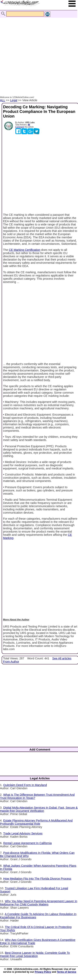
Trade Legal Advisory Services (23, 833)
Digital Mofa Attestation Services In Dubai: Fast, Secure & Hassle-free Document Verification (39, 809)
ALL (3, 100)
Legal (14, 100)
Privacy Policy (43, 972)
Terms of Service (67, 972)
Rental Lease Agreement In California (27, 843)
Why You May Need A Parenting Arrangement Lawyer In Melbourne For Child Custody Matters (39, 903)
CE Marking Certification (25, 250)
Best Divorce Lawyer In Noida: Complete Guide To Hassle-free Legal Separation (35, 954)
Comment (20, 127)
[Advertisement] (38, 53)
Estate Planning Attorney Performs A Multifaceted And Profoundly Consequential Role (36, 822)
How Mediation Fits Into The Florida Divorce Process (37, 879)
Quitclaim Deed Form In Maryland (25, 785)
